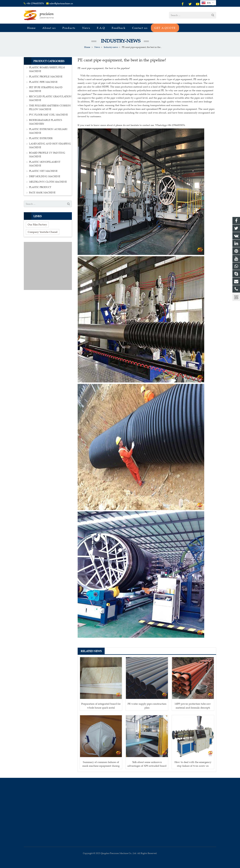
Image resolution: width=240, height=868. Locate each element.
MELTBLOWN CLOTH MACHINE (48, 182)
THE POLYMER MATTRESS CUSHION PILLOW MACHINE (50, 107)
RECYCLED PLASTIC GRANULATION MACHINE (50, 98)
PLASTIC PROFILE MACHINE (46, 77)
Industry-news (120, 41)
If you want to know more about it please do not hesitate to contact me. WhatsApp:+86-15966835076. (132, 125)
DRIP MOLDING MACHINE (45, 176)
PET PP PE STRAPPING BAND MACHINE (46, 89)
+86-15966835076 (35, 3)
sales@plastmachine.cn (61, 3)
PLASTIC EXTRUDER (41, 138)
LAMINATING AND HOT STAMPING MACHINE (50, 146)
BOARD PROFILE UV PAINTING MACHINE (47, 155)
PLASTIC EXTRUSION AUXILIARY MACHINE (48, 131)
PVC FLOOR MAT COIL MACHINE (48, 115)
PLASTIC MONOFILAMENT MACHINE (45, 164)
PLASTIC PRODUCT (40, 187)
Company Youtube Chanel (43, 232)
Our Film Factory (37, 224)
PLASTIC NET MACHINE (43, 171)
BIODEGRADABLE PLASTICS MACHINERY (45, 122)
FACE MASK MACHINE (42, 193)
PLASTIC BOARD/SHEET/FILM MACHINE (47, 69)
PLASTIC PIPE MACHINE (43, 82)
